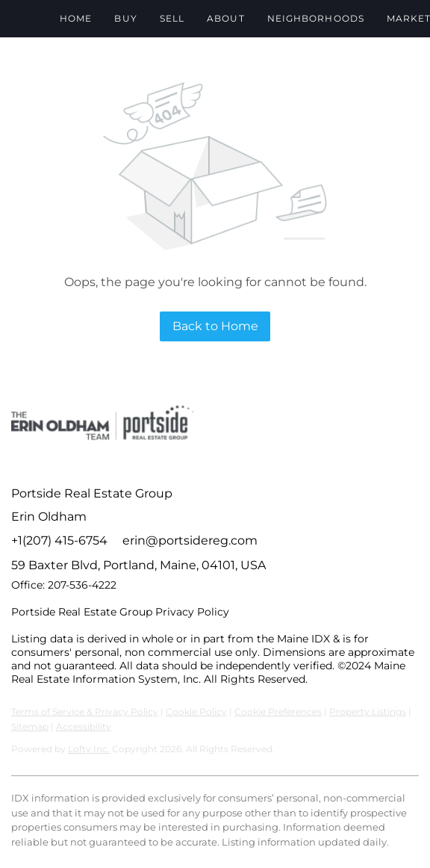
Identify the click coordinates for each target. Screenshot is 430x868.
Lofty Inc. (89, 749)
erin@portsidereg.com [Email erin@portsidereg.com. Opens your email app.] (190, 540)
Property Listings (368, 712)
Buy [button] (125, 18)
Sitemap (30, 726)
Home (76, 18)
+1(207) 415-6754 (59, 540)
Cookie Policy (196, 712)
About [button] (226, 18)
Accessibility (84, 726)
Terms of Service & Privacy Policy (85, 712)
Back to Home (215, 326)
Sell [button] (172, 18)
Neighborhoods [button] (316, 18)
